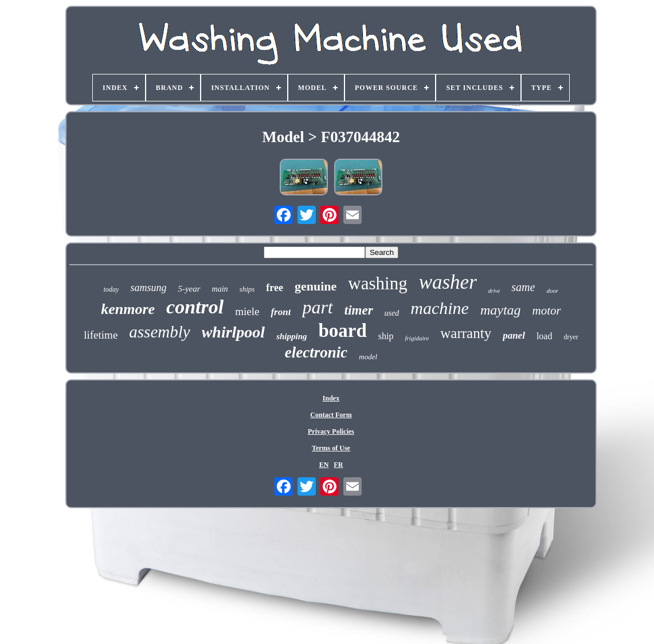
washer (448, 282)
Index (331, 398)
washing (377, 283)
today (111, 289)
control (195, 307)
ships (247, 289)
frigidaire (417, 338)
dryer (571, 337)
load (545, 336)
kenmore (128, 309)
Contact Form (331, 415)
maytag (501, 310)
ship (386, 336)
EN (324, 465)
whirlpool (233, 332)
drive (494, 291)
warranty (466, 333)
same (523, 287)
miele (247, 311)
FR (338, 465)
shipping (291, 336)
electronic (316, 352)
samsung (148, 288)
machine (440, 308)
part (317, 307)
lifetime (101, 335)
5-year (189, 289)
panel (514, 335)
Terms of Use (331, 448)
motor (547, 311)
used (392, 313)
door (552, 290)
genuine (316, 286)
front (281, 312)
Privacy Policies (331, 431)
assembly (159, 332)
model (368, 357)
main (220, 289)
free (275, 288)
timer (359, 310)
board (343, 331)
